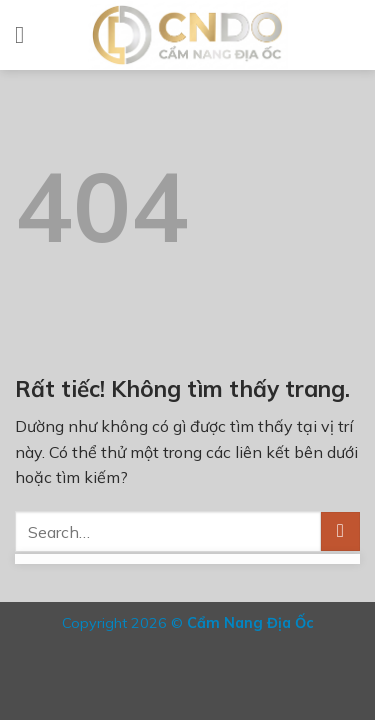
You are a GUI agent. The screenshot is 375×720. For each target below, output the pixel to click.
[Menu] (27, 34)
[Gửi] (340, 531)
